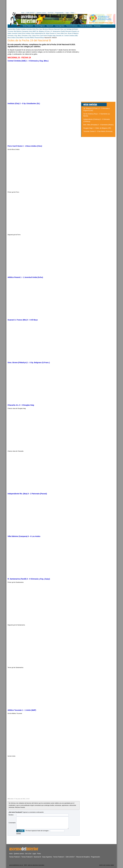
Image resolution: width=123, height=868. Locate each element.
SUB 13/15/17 (31, 13)
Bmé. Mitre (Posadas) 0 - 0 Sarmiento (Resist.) (98, 125)
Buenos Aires (12, 29)
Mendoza (45, 29)
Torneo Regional (40, 26)
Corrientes (29, 29)
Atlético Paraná (35, 38)
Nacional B (50, 26)
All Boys (42, 38)
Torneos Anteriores (72, 26)
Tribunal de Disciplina (86, 26)
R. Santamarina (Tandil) (58, 31)
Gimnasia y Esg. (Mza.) (15, 36)
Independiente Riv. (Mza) (42, 33)
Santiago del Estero (72, 29)
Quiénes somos (41, 13)
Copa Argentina (60, 26)
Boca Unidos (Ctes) (13, 38)
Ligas (67, 13)
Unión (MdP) (32, 31)
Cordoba (23, 29)
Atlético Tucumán (25, 38)
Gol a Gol (28, 854)
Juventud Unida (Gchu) (19, 33)
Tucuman (10, 31)
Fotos (72, 13)
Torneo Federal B (27, 857)
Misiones (51, 29)
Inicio (23, 13)
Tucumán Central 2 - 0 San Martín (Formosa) (98, 131)
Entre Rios (36, 29)
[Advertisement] (43, 5)
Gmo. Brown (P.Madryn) (71, 33)
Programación (59, 13)
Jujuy (41, 29)
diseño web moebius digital (107, 865)
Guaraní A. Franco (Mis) (57, 33)
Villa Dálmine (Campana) (21, 31)
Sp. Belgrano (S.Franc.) (43, 31)
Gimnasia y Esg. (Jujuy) (29, 36)
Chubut (18, 29)
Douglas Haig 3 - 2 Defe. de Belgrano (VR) (97, 128)
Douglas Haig (51, 36)
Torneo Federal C (59, 857)
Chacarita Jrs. (60, 36)
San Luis (63, 29)
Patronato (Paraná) (71, 31)
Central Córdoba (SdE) (71, 36)
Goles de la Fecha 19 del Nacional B (29, 40)
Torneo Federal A (28, 26)
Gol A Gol (51, 13)
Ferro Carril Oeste (42, 36)
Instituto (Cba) (30, 33)
